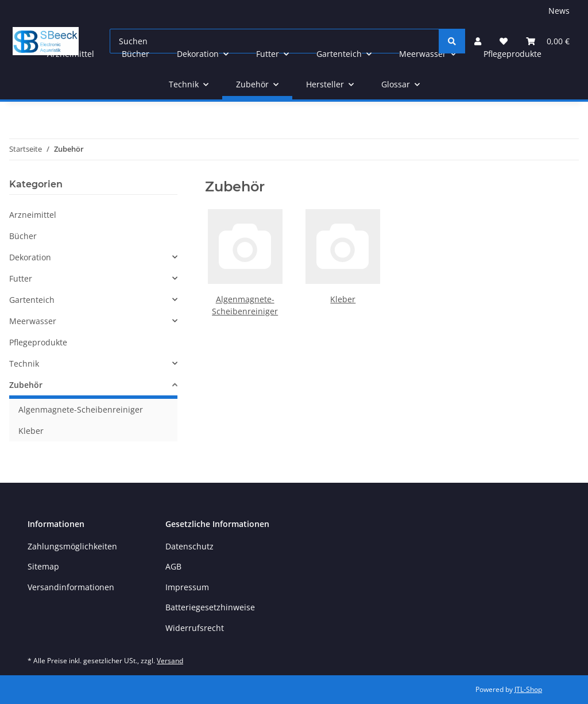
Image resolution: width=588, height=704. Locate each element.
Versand (170, 661)
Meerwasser (33, 321)
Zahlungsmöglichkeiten (72, 546)
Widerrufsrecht (195, 628)
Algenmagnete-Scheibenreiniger (81, 409)
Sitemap (43, 566)
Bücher (23, 236)
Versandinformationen (71, 587)
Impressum (187, 587)
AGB (173, 566)
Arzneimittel (33, 215)
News (559, 11)
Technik (24, 363)
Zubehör (26, 385)
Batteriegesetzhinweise (210, 607)
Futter (21, 278)
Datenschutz (189, 546)
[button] (93, 257)
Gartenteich (32, 300)
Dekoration (30, 257)
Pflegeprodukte (38, 342)
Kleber (343, 299)
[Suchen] (452, 41)
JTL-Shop (528, 689)
